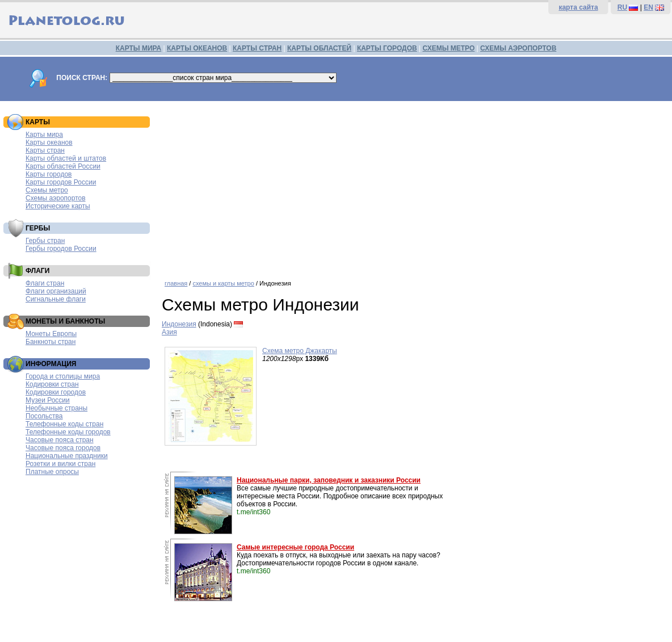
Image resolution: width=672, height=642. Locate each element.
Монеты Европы (51, 334)
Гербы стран (45, 241)
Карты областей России (63, 166)
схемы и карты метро (223, 283)
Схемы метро (47, 190)
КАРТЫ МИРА (138, 48)
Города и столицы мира (63, 376)
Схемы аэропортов (56, 198)
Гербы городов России (61, 249)
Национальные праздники (67, 456)
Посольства (44, 416)
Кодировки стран (52, 384)
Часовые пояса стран (60, 440)
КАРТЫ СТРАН (257, 48)
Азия (169, 332)
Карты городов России (61, 182)
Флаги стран (45, 283)
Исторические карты (58, 206)
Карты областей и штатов (66, 158)
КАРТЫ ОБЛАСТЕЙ (319, 48)
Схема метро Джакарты (300, 351)
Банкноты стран (51, 342)
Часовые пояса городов (63, 448)
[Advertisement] (414, 186)
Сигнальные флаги (56, 299)
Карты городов (49, 174)
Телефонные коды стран (64, 424)
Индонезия (179, 324)
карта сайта (578, 7)
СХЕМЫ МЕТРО (448, 48)
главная (176, 283)
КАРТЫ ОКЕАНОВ (197, 48)
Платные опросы (52, 472)
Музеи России (48, 400)
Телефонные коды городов (68, 432)
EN (648, 7)
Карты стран (45, 150)
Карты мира (44, 135)
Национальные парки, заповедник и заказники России (329, 480)
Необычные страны (56, 408)
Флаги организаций (56, 291)
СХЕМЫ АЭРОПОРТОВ (518, 48)
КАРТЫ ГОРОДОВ (387, 48)
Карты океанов (49, 142)
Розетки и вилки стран (60, 464)
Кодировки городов (56, 392)
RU (622, 7)
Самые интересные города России (295, 547)
